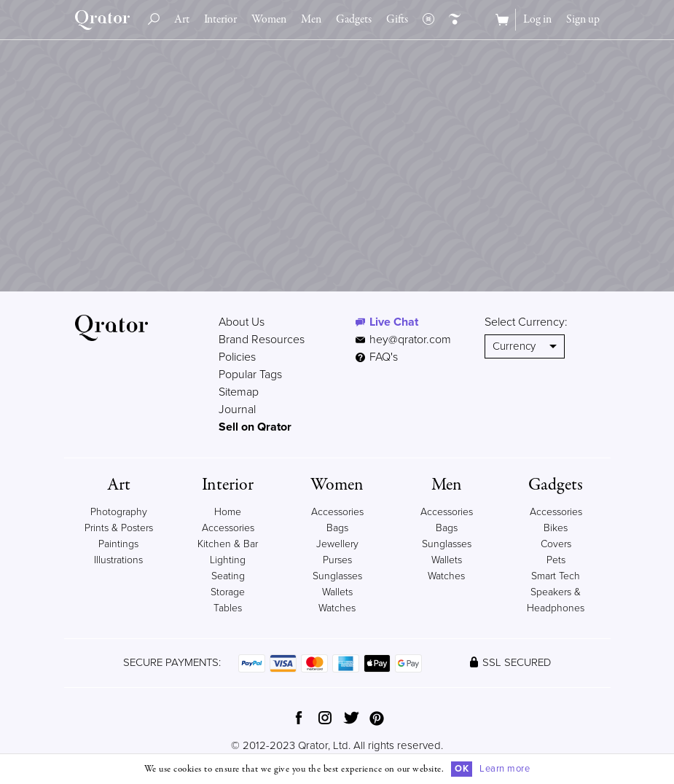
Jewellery (337, 544)
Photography (119, 512)
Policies (237, 357)
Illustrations (118, 560)
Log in (537, 20)
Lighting (228, 560)
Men (311, 20)
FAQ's (377, 357)
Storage (228, 592)
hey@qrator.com (410, 340)
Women (269, 20)
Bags (337, 528)
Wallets (337, 592)
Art (182, 20)
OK (462, 769)
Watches (337, 608)
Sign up (583, 20)
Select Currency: (526, 322)
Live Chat (394, 322)
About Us (242, 322)
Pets (556, 560)
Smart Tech (556, 576)
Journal (237, 409)
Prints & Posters (119, 528)
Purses (337, 560)
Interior (220, 20)
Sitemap (239, 392)
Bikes (556, 528)
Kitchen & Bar (228, 544)
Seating (228, 576)
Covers (556, 544)
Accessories (337, 512)
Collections (425, 20)
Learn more (505, 769)
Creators (451, 20)
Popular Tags (250, 375)
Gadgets (354, 20)
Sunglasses (337, 576)
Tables (228, 608)
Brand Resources (262, 340)
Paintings (118, 544)
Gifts (397, 20)
